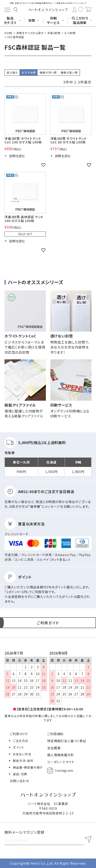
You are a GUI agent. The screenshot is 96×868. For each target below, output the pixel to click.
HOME (9, 33)
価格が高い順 (69, 72)
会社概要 (54, 748)
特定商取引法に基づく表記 (67, 741)
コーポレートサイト (61, 762)
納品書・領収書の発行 (28, 767)
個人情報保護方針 (61, 755)
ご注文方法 (20, 741)
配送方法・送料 (23, 761)
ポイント (18, 747)
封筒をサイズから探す (30, 33)
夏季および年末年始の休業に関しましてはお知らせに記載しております (48, 718)
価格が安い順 (48, 72)
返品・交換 (20, 774)
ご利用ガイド (19, 734)
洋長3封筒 (54, 33)
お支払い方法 (22, 754)
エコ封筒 (70, 33)
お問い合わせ (19, 781)
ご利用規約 (55, 734)
